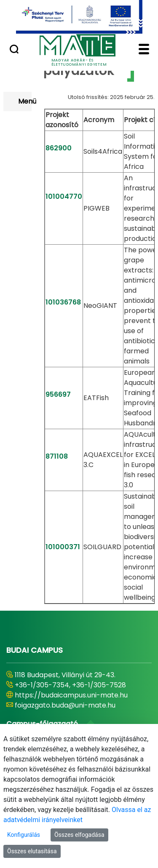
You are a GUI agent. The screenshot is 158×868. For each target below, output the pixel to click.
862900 (59, 148)
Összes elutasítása (32, 851)
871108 (57, 456)
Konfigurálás (24, 835)
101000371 (63, 547)
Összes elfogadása (79, 835)
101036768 (63, 302)
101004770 (64, 196)
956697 (58, 394)
